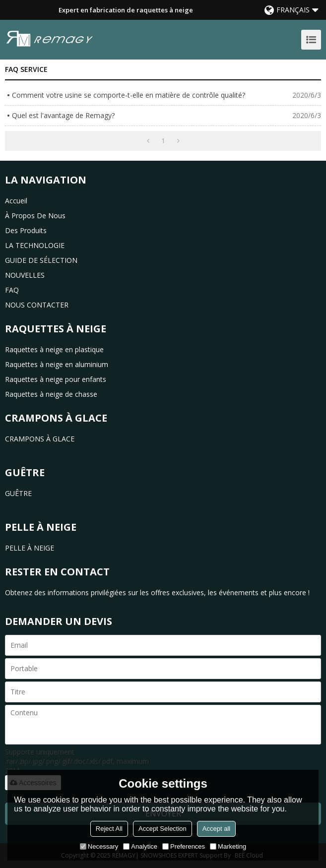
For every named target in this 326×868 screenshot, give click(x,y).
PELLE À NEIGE (30, 548)
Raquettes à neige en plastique (54, 349)
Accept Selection (163, 829)
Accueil (16, 201)
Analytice (140, 846)
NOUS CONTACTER (37, 305)
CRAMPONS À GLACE (40, 439)
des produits (26, 230)
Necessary (99, 846)
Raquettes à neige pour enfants (56, 379)
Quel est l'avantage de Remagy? (63, 115)
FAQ (12, 290)
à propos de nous (35, 216)
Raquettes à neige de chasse (51, 394)
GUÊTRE (18, 493)
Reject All (109, 829)
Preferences (184, 846)
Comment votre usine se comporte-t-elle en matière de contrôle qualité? (129, 95)
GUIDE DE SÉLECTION (41, 260)
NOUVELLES (25, 275)
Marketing (228, 846)
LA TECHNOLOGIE (35, 245)
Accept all (216, 829)
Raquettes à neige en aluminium (57, 364)
